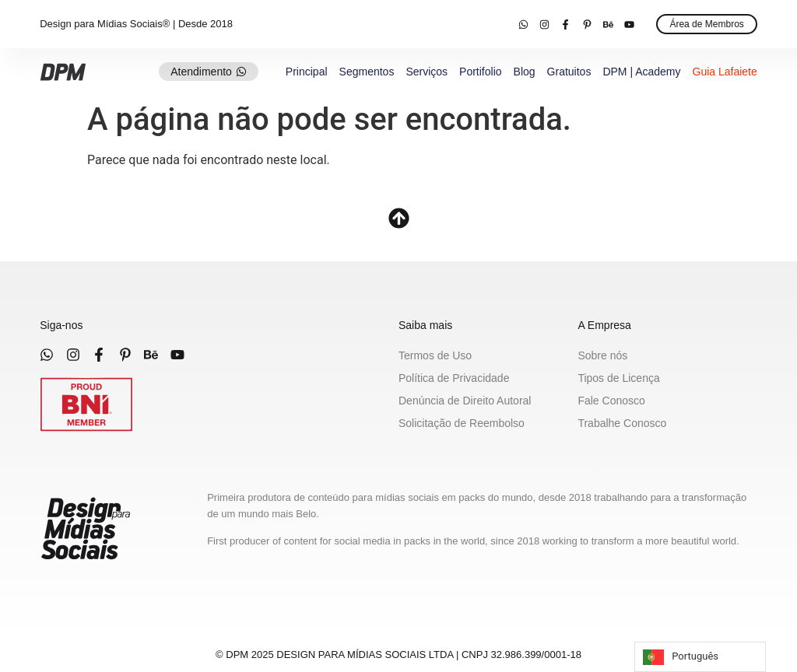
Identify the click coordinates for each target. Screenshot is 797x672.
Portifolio (480, 72)
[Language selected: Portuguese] (700, 657)
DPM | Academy (641, 72)
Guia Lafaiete (725, 72)
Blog (525, 72)
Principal (307, 72)
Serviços (427, 72)
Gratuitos (569, 72)
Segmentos (367, 72)
